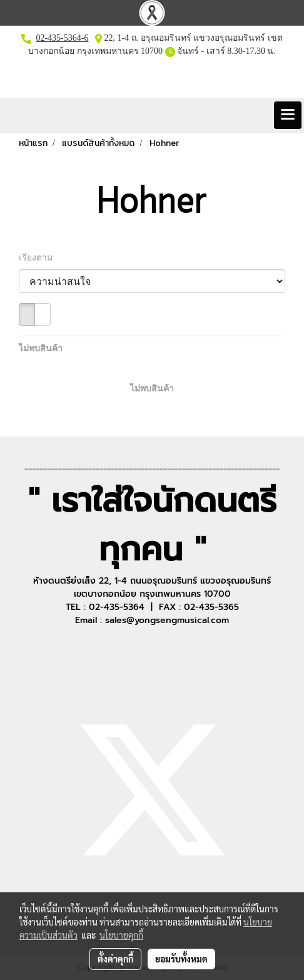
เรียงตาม (39, 258)
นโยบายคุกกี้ (121, 935)
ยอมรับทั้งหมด (181, 959)
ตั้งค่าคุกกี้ (115, 959)
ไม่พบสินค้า (41, 348)
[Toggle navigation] (288, 115)
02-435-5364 (58, 38)
